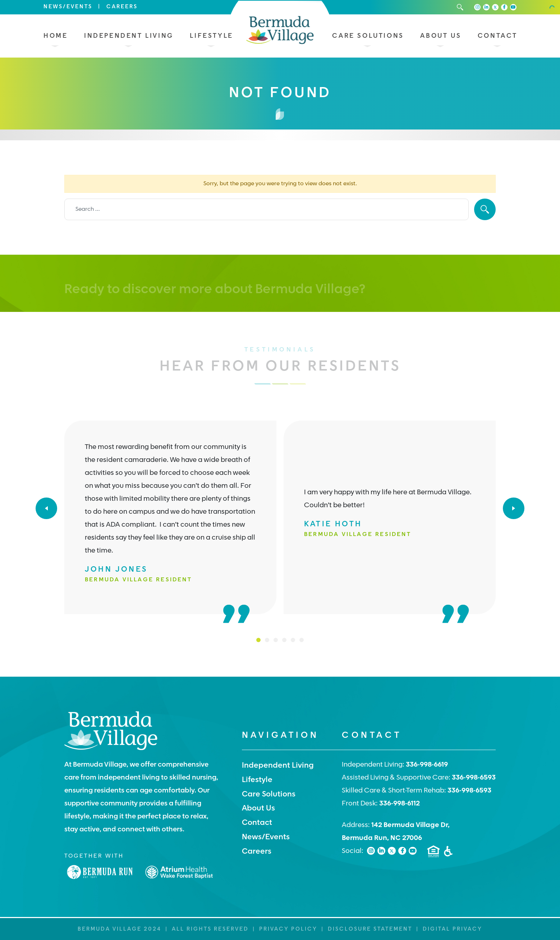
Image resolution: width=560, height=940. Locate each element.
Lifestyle (211, 36)
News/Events (68, 7)
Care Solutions (368, 36)
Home (56, 36)
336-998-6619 (427, 765)
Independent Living (129, 36)
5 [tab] (293, 640)
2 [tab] (267, 640)
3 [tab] (276, 640)
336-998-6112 (400, 804)
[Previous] (46, 508)
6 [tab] (302, 640)
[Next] (514, 508)
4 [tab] (284, 640)
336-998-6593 (474, 778)
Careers (122, 7)
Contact (498, 36)
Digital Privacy (453, 929)
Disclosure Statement (370, 929)
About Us (441, 36)
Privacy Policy (288, 929)
